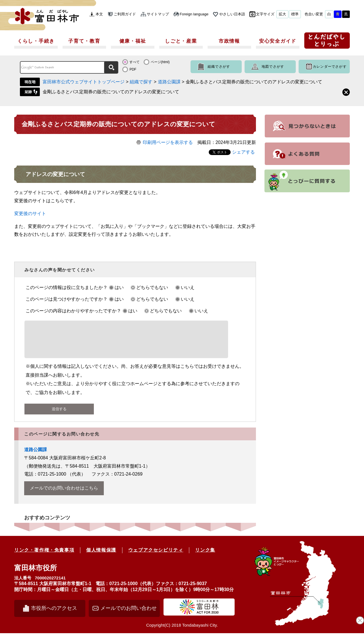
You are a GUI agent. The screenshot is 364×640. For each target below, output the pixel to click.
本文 (99, 14)
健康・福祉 (133, 41)
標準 (295, 14)
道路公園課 (169, 82)
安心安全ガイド (278, 41)
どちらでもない (152, 287)
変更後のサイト (30, 213)
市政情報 (229, 41)
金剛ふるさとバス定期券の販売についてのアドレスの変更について (111, 92)
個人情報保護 (101, 557)
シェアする (243, 152)
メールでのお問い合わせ (129, 615)
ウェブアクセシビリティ (156, 557)
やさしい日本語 (232, 14)
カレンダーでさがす (330, 67)
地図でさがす (273, 67)
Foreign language (194, 14)
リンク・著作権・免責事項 (44, 557)
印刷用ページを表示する (168, 142)
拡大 (282, 14)
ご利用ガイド (125, 14)
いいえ (188, 287)
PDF (133, 69)
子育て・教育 (84, 41)
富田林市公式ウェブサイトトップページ (84, 82)
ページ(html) (160, 62)
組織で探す (141, 82)
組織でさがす (219, 67)
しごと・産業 (181, 41)
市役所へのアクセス (54, 615)
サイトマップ (158, 14)
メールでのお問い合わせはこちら (64, 495)
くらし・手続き (36, 41)
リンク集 (205, 557)
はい (119, 287)
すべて (135, 62)
